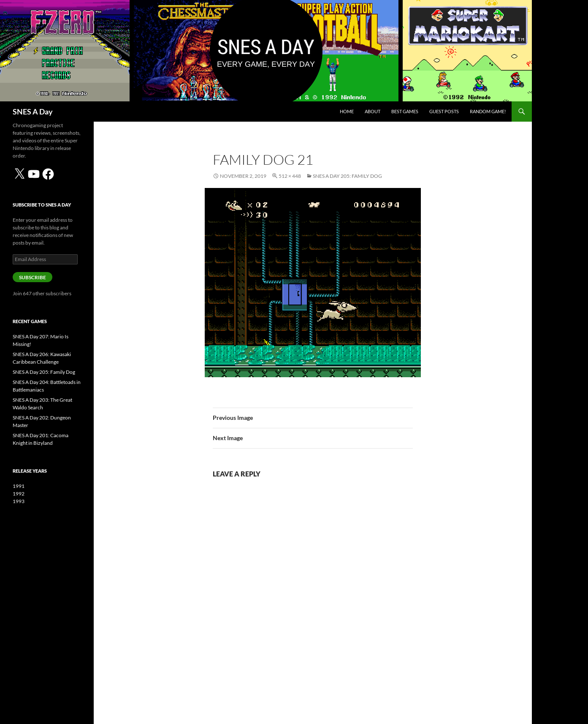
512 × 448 (290, 176)
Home (347, 111)
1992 (19, 494)
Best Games (405, 111)
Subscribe (33, 277)
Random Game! (488, 111)
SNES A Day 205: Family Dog (347, 176)
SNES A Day (33, 112)
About (373, 111)
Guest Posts (444, 111)
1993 (19, 501)
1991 (19, 486)
